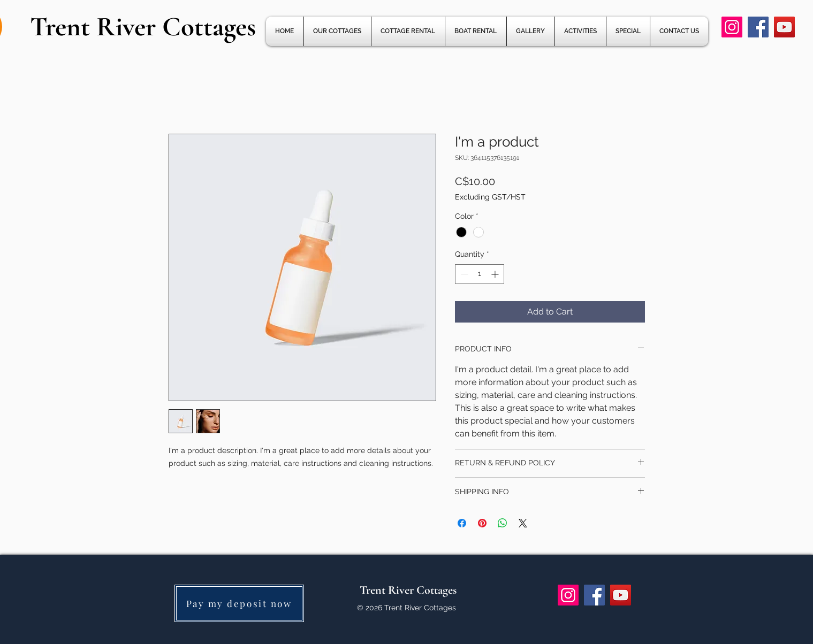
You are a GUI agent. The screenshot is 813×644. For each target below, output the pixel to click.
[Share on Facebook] (462, 523)
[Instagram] (732, 27)
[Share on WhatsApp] (503, 523)
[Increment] (496, 274)
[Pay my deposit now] (239, 603)
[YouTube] (784, 27)
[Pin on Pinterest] (482, 523)
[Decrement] (463, 274)
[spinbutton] (480, 274)
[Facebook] (758, 27)
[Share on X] (523, 523)
